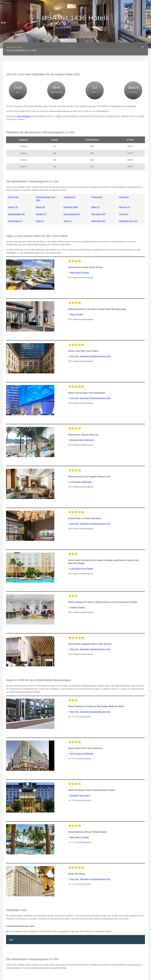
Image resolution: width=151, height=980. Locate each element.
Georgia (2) (124, 197)
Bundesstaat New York (100, 356)
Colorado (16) (69, 197)
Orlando (74, 607)
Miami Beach (76, 273)
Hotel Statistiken (24, 116)
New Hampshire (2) (72, 214)
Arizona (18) (13, 197)
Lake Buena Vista (78, 569)
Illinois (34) (40, 207)
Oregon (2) (124, 214)
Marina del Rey (77, 440)
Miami (73, 314)
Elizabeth (74, 795)
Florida (85, 273)
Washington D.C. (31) (128, 221)
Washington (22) (98, 221)
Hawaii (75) (13, 207)
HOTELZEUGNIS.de (17, 49)
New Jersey (84, 795)
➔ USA (33, 50)
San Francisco (76, 754)
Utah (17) (68, 221)
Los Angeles (76, 482)
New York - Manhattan (80, 356)
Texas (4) (40, 221)
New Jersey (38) (98, 214)
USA (11, 940)
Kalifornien (89, 440)
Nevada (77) (41, 214)
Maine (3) (95, 207)
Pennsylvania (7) (15, 221)
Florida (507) (97, 197)
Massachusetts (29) (16, 214)
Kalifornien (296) (71, 207)
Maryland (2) (125, 207)
